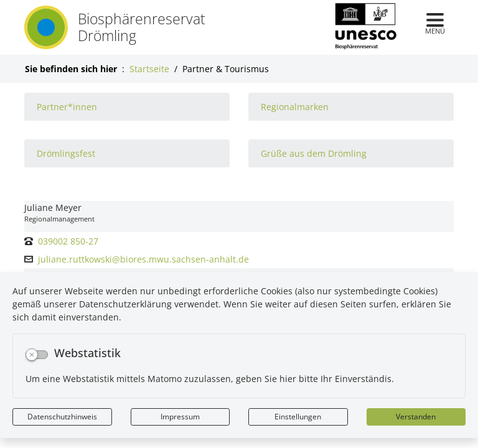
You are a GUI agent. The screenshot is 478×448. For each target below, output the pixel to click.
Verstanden (416, 417)
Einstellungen (298, 417)
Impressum (180, 417)
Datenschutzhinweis (62, 417)
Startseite (149, 69)
